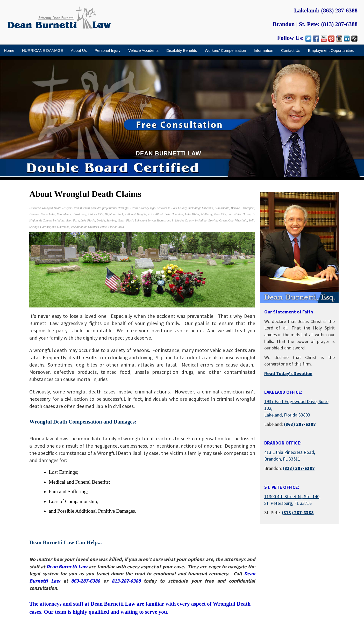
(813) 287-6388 (339, 24)
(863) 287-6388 (339, 10)
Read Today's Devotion (288, 373)
